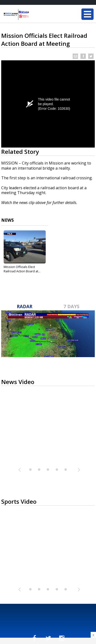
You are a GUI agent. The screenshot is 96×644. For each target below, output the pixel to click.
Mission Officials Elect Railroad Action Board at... (22, 269)
